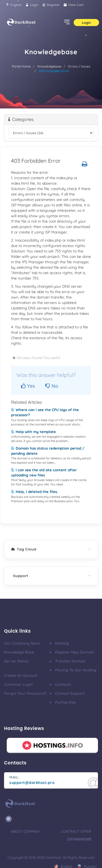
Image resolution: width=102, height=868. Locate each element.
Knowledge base (19, 652)
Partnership (65, 702)
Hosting (62, 643)
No (52, 386)
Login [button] (86, 23)
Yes (28, 386)
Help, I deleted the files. (34, 492)
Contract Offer (76, 831)
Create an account (21, 675)
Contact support (70, 693)
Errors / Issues (79, 66)
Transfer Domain (70, 661)
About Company (25, 831)
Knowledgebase (50, 66)
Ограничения (79, 839)
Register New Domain (74, 652)
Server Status (16, 661)
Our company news (22, 643)
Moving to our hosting (76, 670)
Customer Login (18, 684)
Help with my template (33, 432)
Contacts (63, 684)
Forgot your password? (25, 693)
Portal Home (21, 66)
